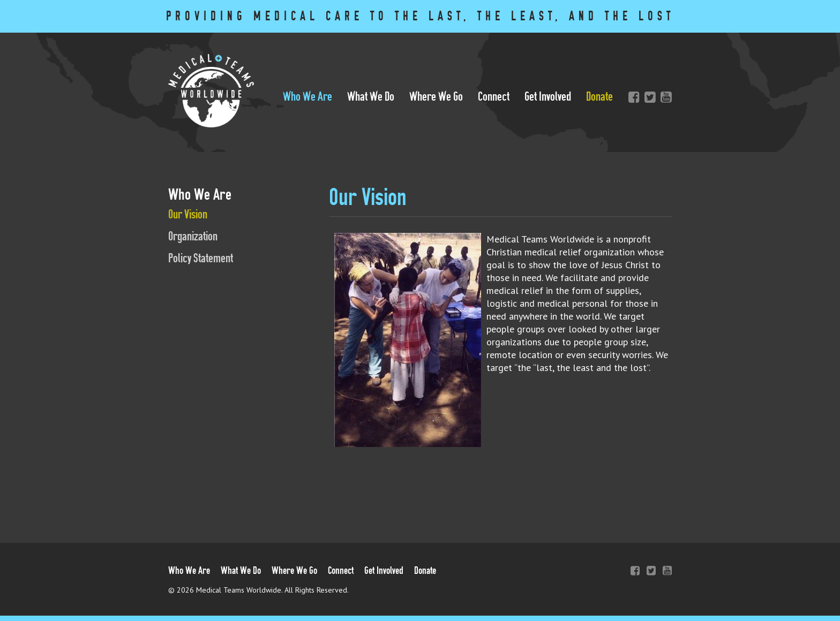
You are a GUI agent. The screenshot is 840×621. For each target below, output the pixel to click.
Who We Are (307, 97)
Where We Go (436, 97)
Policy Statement (201, 258)
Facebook (632, 97)
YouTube (664, 97)
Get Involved (548, 97)
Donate (599, 97)
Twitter (648, 97)
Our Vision (188, 214)
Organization (193, 236)
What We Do (371, 97)
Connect (494, 97)
